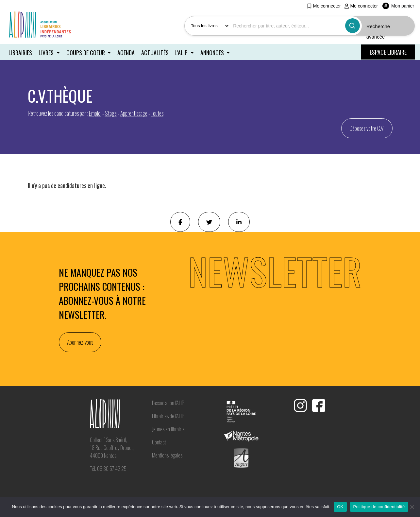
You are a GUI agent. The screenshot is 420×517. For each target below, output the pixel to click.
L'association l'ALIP (168, 402)
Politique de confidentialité (379, 507)
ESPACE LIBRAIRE (388, 52)
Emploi (95, 112)
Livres (47, 52)
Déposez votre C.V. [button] (367, 128)
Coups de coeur (87, 52)
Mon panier (398, 6)
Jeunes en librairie (168, 428)
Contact (159, 441)
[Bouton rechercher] (353, 26)
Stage (111, 112)
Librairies (20, 52)
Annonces (214, 52)
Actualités (156, 52)
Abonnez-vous (80, 342)
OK (340, 507)
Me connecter (324, 6)
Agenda (126, 52)
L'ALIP (183, 52)
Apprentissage (134, 112)
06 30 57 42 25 (112, 468)
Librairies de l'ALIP (168, 415)
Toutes (157, 112)
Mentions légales (167, 455)
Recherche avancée (378, 32)
